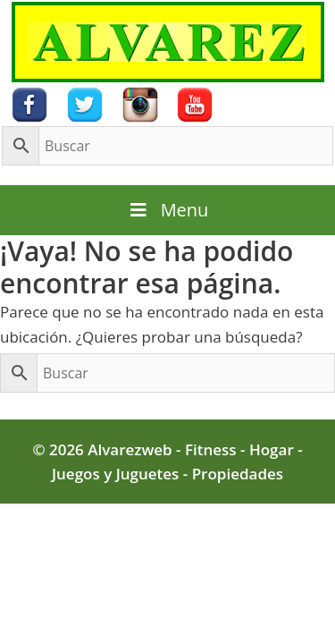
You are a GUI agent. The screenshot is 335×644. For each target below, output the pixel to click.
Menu (168, 210)
